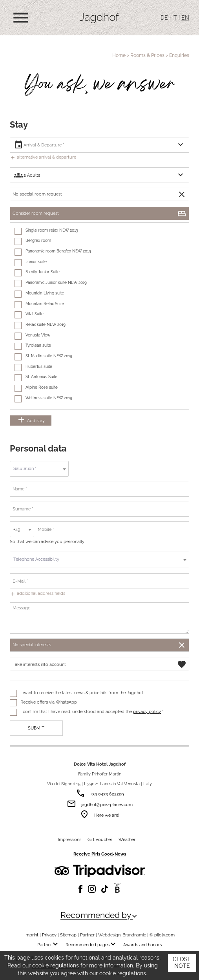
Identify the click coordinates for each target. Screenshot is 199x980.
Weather (127, 839)
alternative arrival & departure (43, 157)
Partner (87, 935)
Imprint (31, 935)
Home (119, 55)
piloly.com (164, 935)
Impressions (69, 839)
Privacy (49, 935)
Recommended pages (92, 945)
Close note (182, 963)
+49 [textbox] (17, 529)
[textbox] (39, 469)
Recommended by (99, 915)
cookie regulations (56, 965)
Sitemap (68, 935)
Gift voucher (100, 839)
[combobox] (39, 469)
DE (164, 18)
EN (185, 18)
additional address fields (37, 593)
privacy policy (147, 711)
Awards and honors (142, 945)
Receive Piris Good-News (100, 854)
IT (175, 18)
